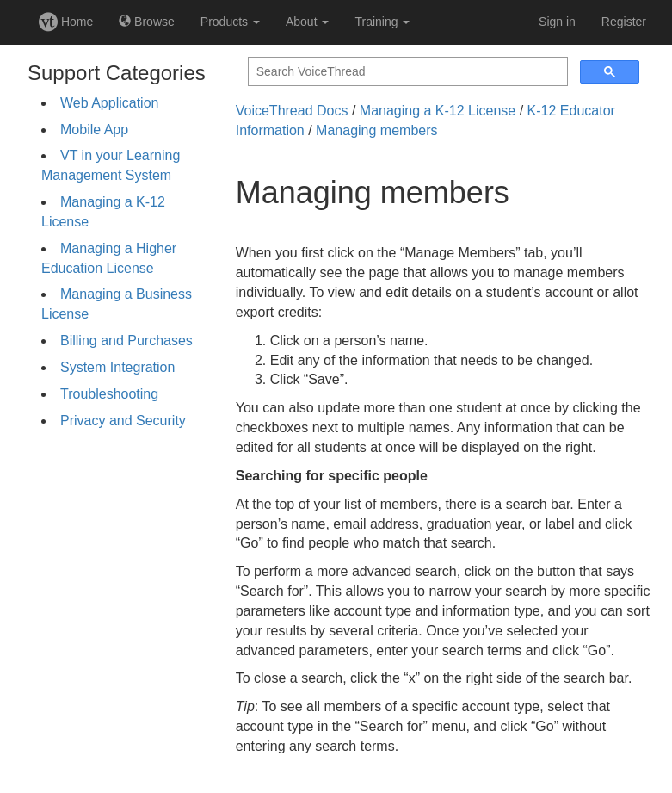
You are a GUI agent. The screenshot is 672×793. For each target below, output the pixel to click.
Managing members (376, 130)
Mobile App (94, 130)
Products (230, 22)
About (307, 22)
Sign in (557, 22)
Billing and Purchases (126, 341)
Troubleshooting (109, 394)
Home (66, 22)
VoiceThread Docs (292, 111)
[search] (406, 72)
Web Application (109, 103)
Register (624, 22)
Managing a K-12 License (438, 111)
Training (382, 22)
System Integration (117, 367)
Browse (147, 22)
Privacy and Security (123, 421)
